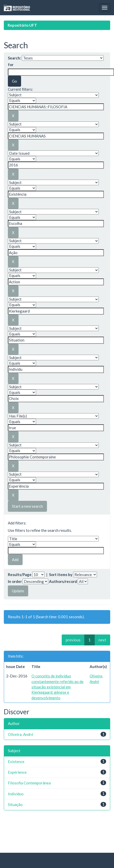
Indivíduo (16, 794)
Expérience (17, 772)
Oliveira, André (21, 734)
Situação (15, 804)
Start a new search (27, 506)
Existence (16, 762)
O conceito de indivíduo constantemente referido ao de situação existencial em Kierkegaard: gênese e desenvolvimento (58, 687)
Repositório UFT (22, 25)
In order (15, 581)
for (11, 65)
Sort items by (61, 575)
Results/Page (20, 575)
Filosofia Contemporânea (29, 783)
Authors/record (63, 581)
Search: (14, 58)
